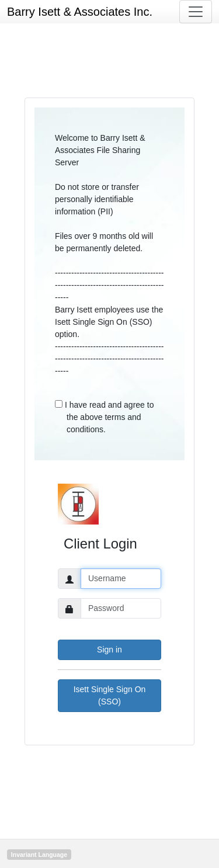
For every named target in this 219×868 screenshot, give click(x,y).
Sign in (109, 650)
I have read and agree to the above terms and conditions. (104, 417)
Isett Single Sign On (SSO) (110, 695)
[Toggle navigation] (196, 12)
